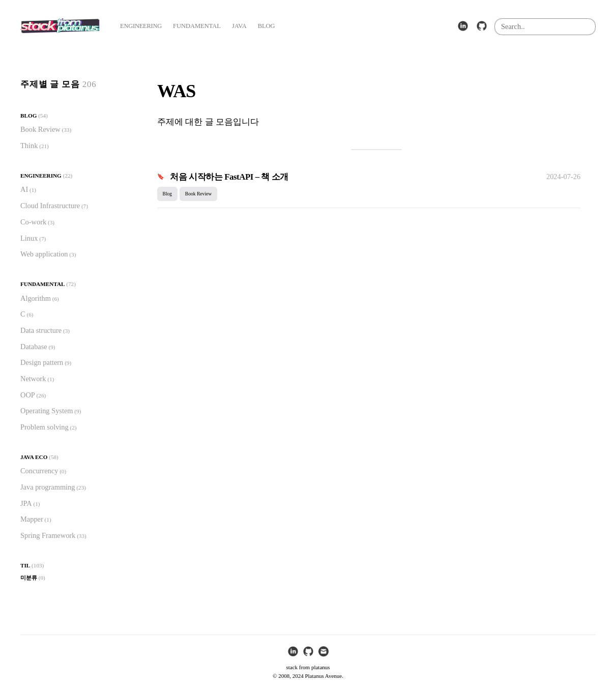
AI (24, 189)
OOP (28, 395)
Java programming (48, 487)
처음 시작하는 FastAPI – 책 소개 (229, 177)
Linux (29, 238)
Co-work (33, 222)
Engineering (41, 176)
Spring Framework (48, 535)
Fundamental (42, 284)
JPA (26, 503)
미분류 (29, 578)
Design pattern (42, 362)
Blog (28, 116)
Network (33, 379)
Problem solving (45, 427)
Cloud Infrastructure (50, 206)
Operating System (47, 411)
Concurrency (39, 471)
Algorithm (36, 298)
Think (29, 146)
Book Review (40, 129)
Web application (44, 254)
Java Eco (34, 457)
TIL (25, 565)
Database (34, 347)
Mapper (32, 519)
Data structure (41, 330)
